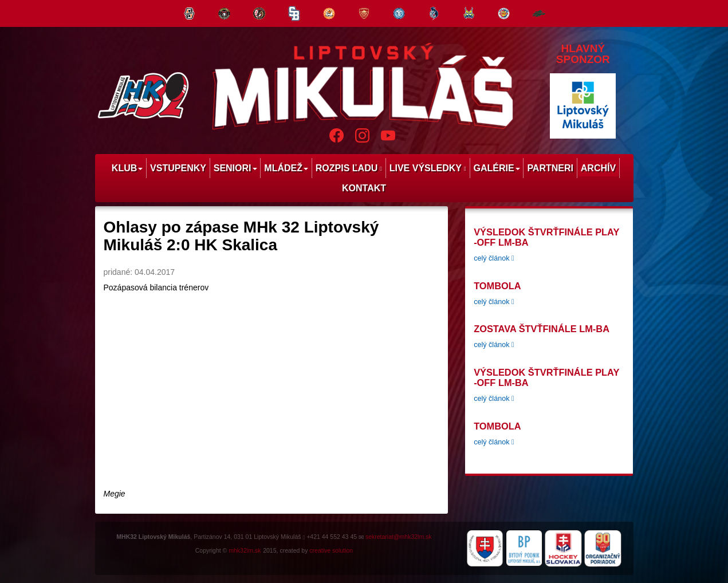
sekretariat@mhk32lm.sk (399, 537)
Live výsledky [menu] (428, 168)
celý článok (494, 258)
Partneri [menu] (550, 168)
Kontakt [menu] (364, 188)
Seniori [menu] (235, 168)
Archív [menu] (598, 168)
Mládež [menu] (286, 168)
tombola (497, 286)
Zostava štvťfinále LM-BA (542, 329)
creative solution (331, 550)
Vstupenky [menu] (178, 168)
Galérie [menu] (496, 168)
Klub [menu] (127, 168)
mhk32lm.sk (245, 550)
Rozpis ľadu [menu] (349, 168)
